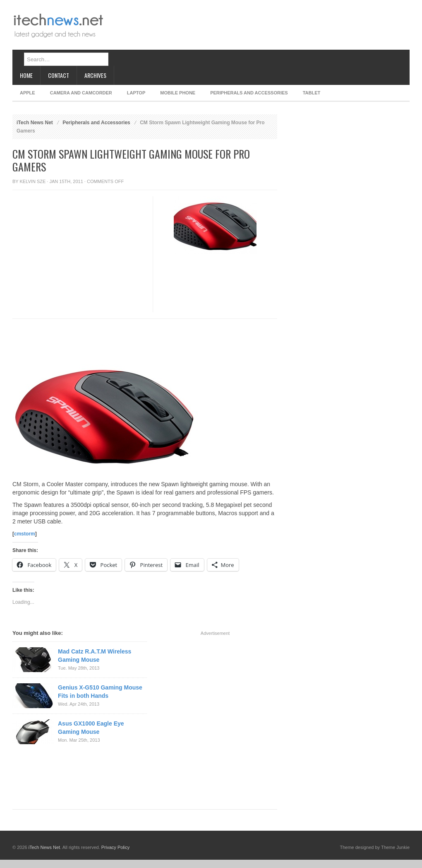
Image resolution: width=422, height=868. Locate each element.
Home (26, 75)
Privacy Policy (115, 847)
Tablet (312, 93)
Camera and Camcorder (81, 93)
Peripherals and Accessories (249, 93)
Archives (95, 75)
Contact (59, 75)
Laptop (136, 93)
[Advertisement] (135, 32)
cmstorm (25, 534)
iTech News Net (35, 123)
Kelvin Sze (33, 181)
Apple (28, 93)
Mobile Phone (178, 93)
